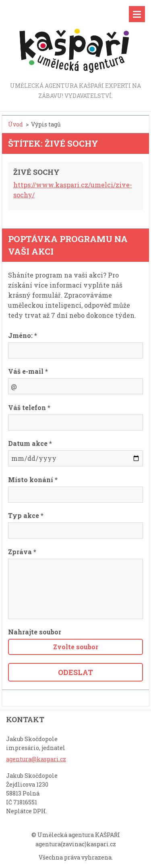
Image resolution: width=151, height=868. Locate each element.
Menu (137, 14)
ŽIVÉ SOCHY (36, 172)
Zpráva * (22, 552)
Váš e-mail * (28, 371)
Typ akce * (26, 515)
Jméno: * (23, 335)
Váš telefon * (29, 407)
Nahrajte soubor (35, 632)
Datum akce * (30, 443)
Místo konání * (33, 480)
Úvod (16, 124)
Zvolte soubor (76, 647)
